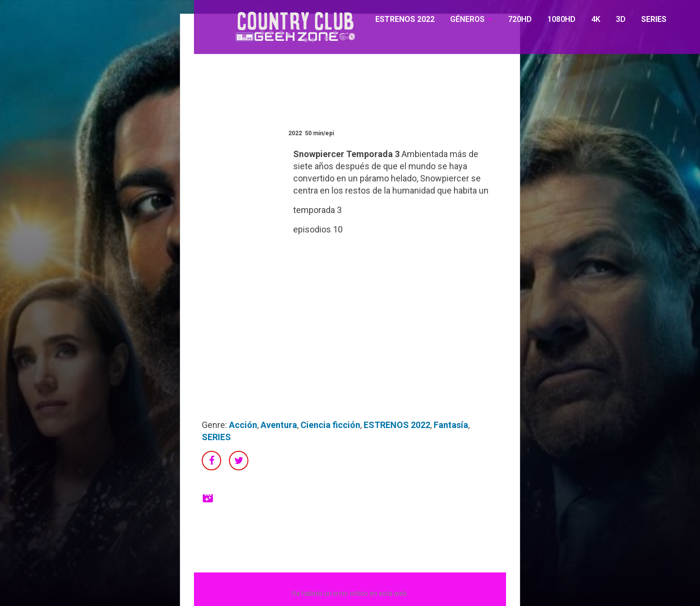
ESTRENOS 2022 (405, 19)
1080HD (561, 19)
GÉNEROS (467, 19)
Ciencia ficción (330, 425)
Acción (243, 425)
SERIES (654, 19)
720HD (520, 19)
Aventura (279, 425)
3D (621, 19)
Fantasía (451, 425)
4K (596, 19)
